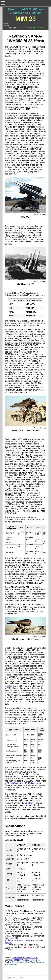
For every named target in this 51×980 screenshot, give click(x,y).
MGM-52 (12, 688)
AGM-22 (7, 23)
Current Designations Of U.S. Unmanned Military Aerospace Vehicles (22, 959)
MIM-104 (12, 783)
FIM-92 (30, 783)
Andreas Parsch (36, 28)
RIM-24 (6, 25)
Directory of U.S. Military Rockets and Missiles (26, 11)
